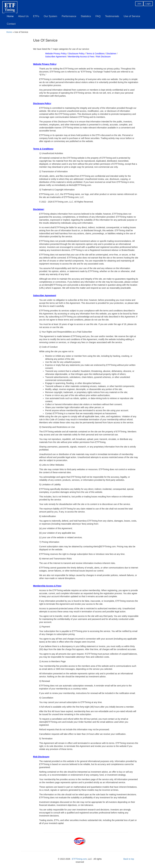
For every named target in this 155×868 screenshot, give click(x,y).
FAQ (98, 16)
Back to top (129, 859)
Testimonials (112, 16)
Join (139, 4)
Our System (50, 16)
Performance (69, 16)
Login (148, 4)
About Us (23, 16)
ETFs (36, 16)
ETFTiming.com (79, 859)
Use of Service (132, 16)
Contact (11, 24)
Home (10, 16)
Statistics (86, 16)
